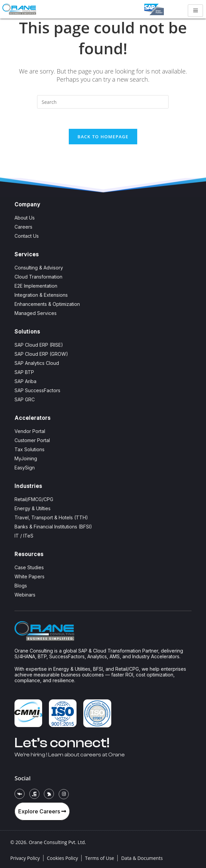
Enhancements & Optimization (47, 304)
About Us (25, 218)
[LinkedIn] (34, 794)
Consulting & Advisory (39, 268)
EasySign (25, 468)
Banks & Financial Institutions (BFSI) (53, 527)
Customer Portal (32, 440)
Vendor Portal (30, 431)
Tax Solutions (30, 449)
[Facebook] (20, 794)
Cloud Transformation (38, 277)
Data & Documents (142, 858)
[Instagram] (64, 794)
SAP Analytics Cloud (37, 363)
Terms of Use (99, 858)
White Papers (30, 576)
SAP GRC (25, 399)
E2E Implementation (36, 286)
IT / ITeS (24, 536)
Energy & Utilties (33, 508)
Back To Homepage (103, 137)
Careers (23, 227)
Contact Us (27, 236)
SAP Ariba (25, 381)
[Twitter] (49, 794)
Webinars (25, 595)
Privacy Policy (25, 858)
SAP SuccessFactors (37, 390)
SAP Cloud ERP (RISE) (39, 345)
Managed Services (36, 313)
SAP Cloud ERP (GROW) (41, 354)
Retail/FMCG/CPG (34, 499)
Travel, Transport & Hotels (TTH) (51, 517)
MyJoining (26, 458)
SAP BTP (24, 372)
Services (27, 254)
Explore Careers (42, 811)
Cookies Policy (62, 858)
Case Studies (29, 567)
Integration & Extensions (41, 295)
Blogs (21, 586)
